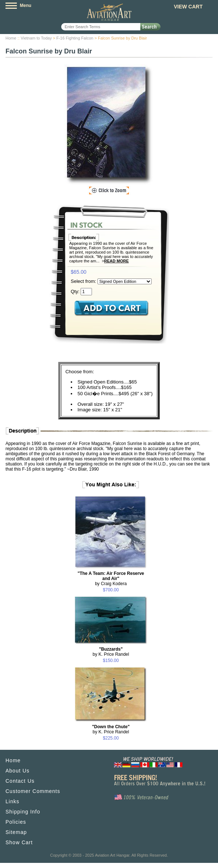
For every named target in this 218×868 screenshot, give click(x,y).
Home (11, 38)
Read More (116, 261)
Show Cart (19, 842)
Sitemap (16, 832)
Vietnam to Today (36, 38)
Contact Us (20, 781)
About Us (18, 771)
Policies (16, 822)
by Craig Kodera (111, 579)
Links (12, 801)
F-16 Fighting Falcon (75, 38)
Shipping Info (23, 812)
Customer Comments (33, 791)
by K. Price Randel (111, 652)
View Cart (188, 7)
